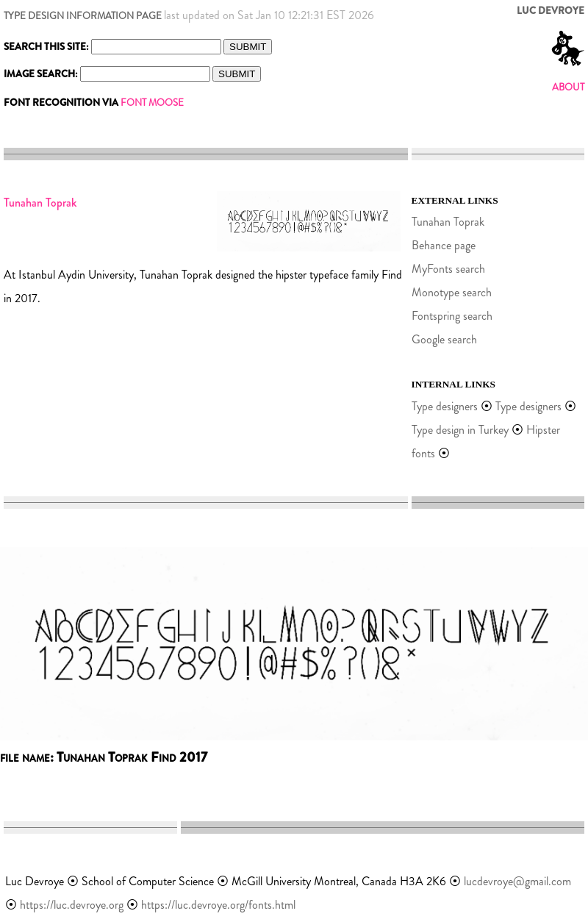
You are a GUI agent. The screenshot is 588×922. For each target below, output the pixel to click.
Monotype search (452, 292)
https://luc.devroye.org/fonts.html (218, 905)
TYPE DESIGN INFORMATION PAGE (83, 16)
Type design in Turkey (460, 430)
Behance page (444, 245)
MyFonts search (448, 269)
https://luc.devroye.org (72, 905)
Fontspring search (452, 316)
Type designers (445, 406)
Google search (444, 339)
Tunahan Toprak (448, 222)
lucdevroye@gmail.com (517, 881)
